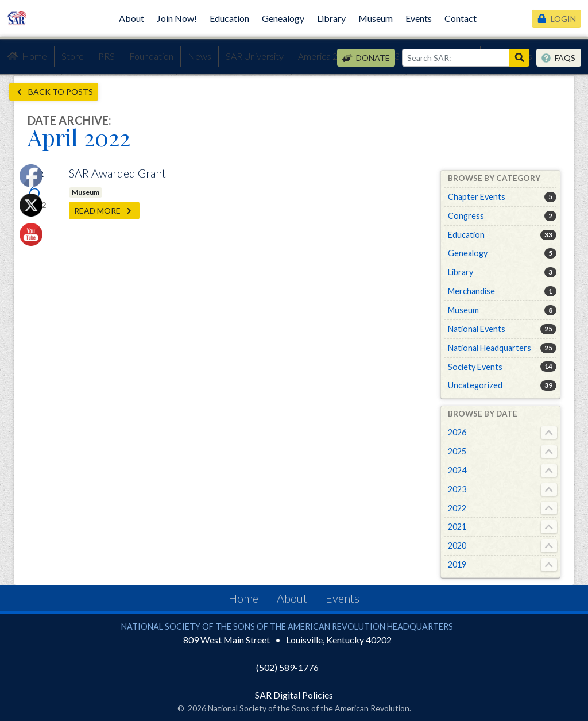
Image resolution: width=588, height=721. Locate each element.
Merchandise (471, 291)
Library (331, 18)
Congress (466, 216)
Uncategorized (475, 385)
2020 (457, 545)
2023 (457, 489)
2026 (457, 432)
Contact (461, 18)
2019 (457, 564)
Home (27, 56)
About (131, 18)
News (200, 56)
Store (73, 56)
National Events (477, 329)
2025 (457, 451)
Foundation (151, 56)
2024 (457, 470)
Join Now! (177, 18)
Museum (376, 18)
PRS (107, 56)
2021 (457, 527)
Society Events (475, 367)
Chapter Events (477, 197)
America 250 (323, 56)
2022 (457, 508)
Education (229, 18)
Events (419, 18)
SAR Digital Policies (294, 695)
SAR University (255, 56)
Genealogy (283, 18)
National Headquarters (490, 348)
